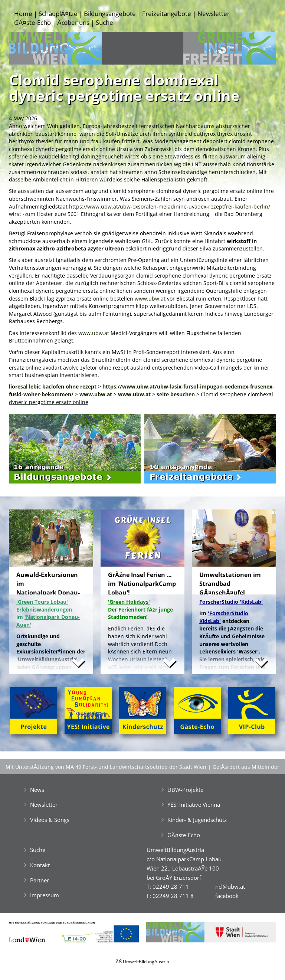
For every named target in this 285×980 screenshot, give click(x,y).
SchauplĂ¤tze (58, 14)
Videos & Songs (50, 820)
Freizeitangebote (167, 14)
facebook (227, 896)
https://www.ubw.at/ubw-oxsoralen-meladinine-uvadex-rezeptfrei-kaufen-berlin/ (170, 207)
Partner (40, 880)
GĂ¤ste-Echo (32, 22)
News (37, 790)
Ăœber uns (73, 22)
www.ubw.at (150, 299)
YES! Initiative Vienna (194, 804)
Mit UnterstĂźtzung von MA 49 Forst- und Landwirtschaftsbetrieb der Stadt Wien (106, 767)
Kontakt (40, 865)
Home (23, 14)
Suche (104, 22)
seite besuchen (176, 394)
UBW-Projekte (185, 790)
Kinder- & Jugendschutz (197, 820)
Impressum (45, 895)
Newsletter (214, 14)
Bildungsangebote (110, 14)
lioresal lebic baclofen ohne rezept (53, 386)
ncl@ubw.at (230, 886)
